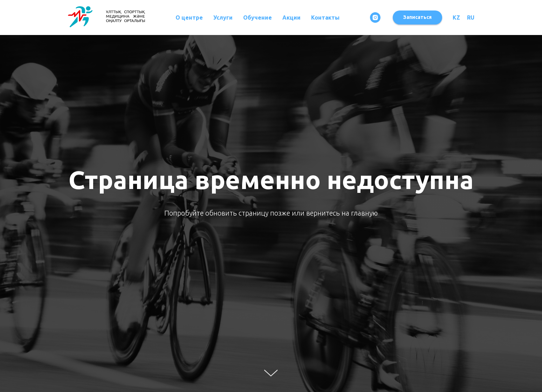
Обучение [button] (258, 17)
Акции (291, 17)
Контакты (325, 17)
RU (471, 17)
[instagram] (375, 17)
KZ (456, 17)
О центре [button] (189, 17)
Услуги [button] (223, 17)
